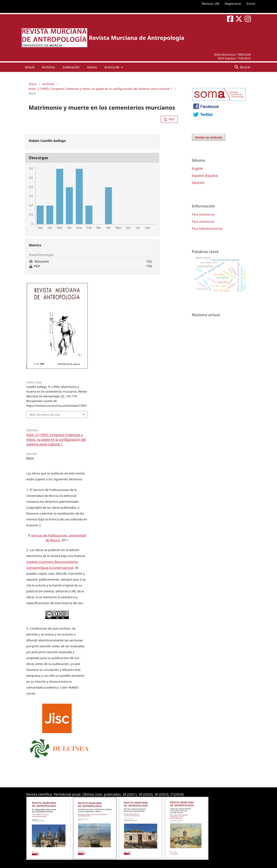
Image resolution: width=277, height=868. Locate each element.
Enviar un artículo (209, 137)
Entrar (251, 4)
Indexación (71, 67)
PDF (171, 119)
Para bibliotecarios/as (207, 228)
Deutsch (198, 183)
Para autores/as (203, 221)
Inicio (33, 84)
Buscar (245, 67)
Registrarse (233, 4)
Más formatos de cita (45, 415)
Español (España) (205, 176)
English (198, 168)
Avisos (92, 67)
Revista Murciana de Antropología (137, 38)
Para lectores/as (203, 214)
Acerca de (112, 67)
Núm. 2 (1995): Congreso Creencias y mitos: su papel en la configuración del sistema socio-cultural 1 (100, 89)
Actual (30, 67)
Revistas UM (211, 4)
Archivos (49, 67)
